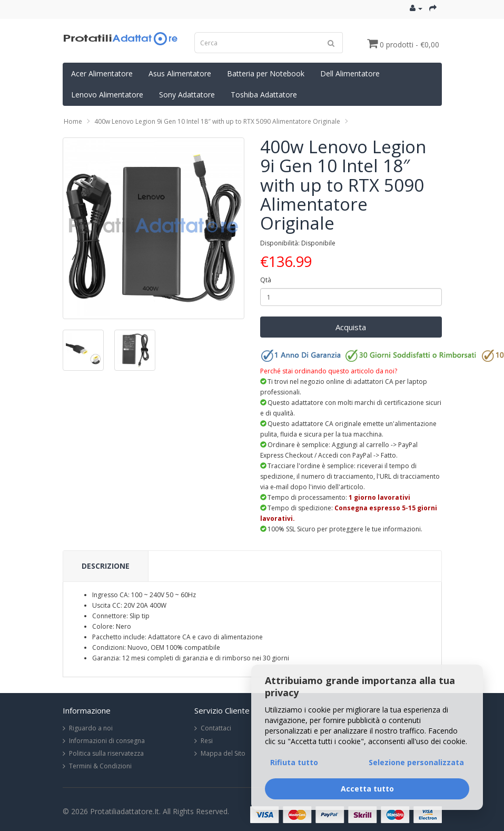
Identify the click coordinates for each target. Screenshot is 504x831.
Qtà (266, 280)
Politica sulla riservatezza (106, 753)
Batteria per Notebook (266, 73)
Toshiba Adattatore (264, 95)
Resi (207, 741)
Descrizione (106, 566)
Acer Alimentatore (102, 73)
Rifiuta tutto (294, 762)
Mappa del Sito (223, 753)
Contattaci (216, 728)
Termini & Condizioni (100, 766)
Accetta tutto (367, 789)
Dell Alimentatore (350, 73)
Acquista (351, 327)
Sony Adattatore (187, 95)
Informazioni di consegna (107, 741)
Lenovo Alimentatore (107, 95)
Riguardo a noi (91, 728)
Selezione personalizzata (416, 762)
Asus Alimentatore (180, 73)
